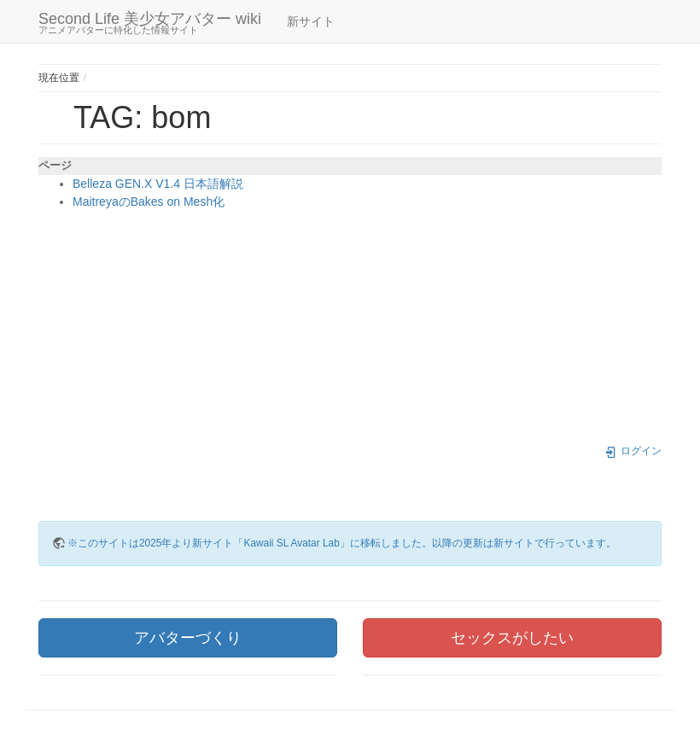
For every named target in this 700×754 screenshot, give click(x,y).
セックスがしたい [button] (512, 638)
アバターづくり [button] (188, 638)
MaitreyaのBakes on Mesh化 (149, 202)
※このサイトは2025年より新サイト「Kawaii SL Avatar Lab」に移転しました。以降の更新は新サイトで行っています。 (342, 543)
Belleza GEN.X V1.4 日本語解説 (158, 184)
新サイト (311, 21)
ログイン (633, 451)
